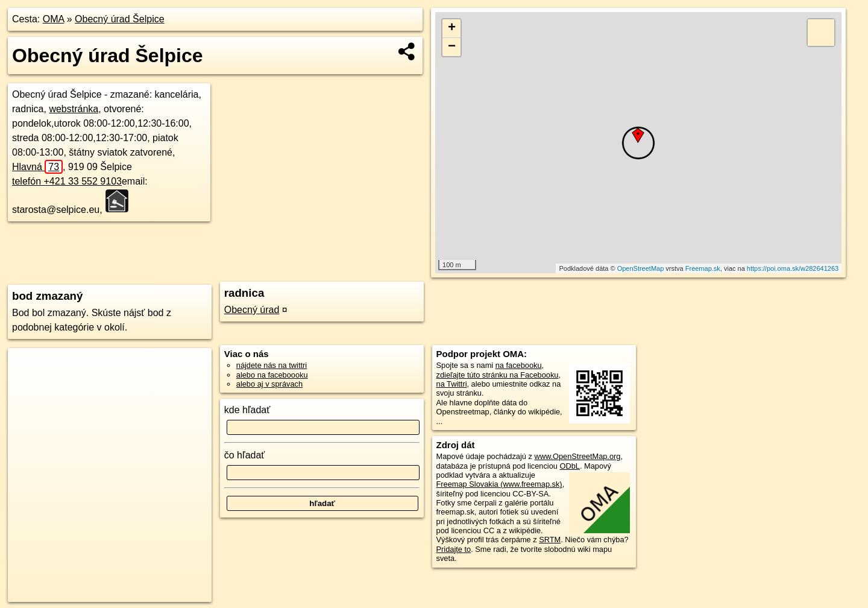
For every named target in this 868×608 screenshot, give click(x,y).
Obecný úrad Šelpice (120, 19)
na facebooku (519, 365)
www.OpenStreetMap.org (577, 456)
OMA (54, 19)
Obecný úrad (252, 310)
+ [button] (452, 28)
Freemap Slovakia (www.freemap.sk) (499, 484)
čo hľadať (245, 455)
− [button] (452, 47)
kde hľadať (247, 410)
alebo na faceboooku (272, 375)
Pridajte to (454, 549)
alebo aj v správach (269, 384)
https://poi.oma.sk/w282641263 (793, 268)
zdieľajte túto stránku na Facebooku (498, 375)
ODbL (569, 466)
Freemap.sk (703, 268)
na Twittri (452, 384)
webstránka (74, 109)
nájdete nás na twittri (272, 365)
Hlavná (37, 167)
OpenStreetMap (641, 268)
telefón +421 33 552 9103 (67, 181)
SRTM (550, 540)
